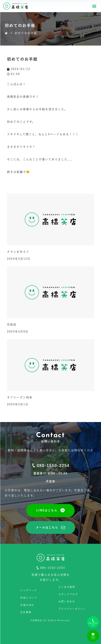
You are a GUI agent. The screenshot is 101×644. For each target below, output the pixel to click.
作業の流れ (27, 605)
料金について (29, 598)
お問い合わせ (67, 601)
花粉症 (12, 325)
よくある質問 (67, 587)
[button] (94, 6)
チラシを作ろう (18, 252)
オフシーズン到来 (20, 397)
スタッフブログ (68, 594)
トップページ (29, 590)
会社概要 (26, 612)
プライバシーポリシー (72, 609)
